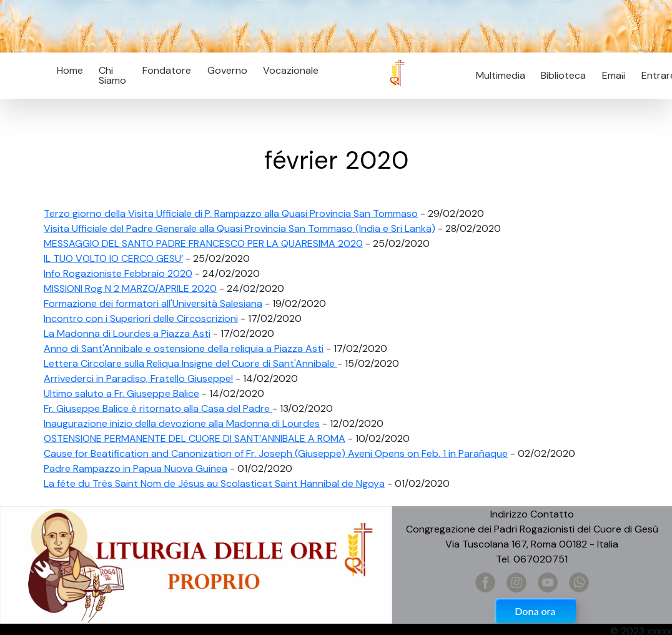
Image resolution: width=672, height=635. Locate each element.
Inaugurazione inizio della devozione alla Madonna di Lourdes (182, 423)
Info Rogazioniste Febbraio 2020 (118, 273)
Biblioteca (563, 75)
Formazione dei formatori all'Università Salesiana (153, 303)
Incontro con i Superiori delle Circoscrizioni (141, 318)
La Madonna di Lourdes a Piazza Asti (127, 333)
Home (70, 70)
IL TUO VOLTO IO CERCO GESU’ (113, 258)
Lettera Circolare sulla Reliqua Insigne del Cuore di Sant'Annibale (190, 363)
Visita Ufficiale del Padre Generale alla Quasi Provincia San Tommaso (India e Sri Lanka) (240, 228)
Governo (227, 70)
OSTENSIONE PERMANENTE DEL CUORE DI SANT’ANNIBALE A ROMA (195, 438)
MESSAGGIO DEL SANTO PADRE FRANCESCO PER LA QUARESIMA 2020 (203, 243)
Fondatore (167, 70)
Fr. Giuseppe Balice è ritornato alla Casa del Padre (158, 408)
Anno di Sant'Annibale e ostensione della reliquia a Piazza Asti (184, 348)
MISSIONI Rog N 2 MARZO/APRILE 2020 (130, 288)
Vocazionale (291, 70)
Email (610, 75)
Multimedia (501, 75)
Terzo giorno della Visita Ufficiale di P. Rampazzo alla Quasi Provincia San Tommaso (231, 213)
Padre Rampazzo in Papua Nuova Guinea (136, 468)
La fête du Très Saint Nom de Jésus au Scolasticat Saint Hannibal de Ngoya (214, 483)
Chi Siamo (112, 75)
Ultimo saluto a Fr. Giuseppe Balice (121, 393)
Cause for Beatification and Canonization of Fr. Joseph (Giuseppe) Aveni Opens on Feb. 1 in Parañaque (276, 453)
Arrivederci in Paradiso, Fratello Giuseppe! (138, 378)
